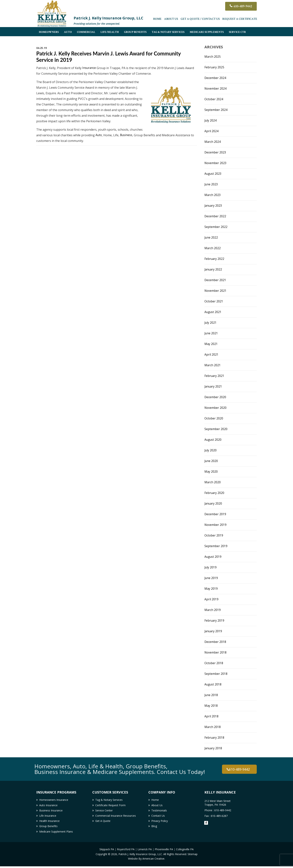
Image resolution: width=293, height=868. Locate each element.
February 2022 (215, 259)
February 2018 (215, 738)
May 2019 (211, 589)
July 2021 (211, 323)
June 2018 (211, 695)
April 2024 (211, 131)
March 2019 (213, 610)
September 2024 (216, 110)
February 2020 (215, 493)
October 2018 (214, 663)
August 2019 (213, 557)
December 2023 (215, 152)
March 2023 (213, 195)
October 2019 (214, 535)
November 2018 (216, 652)
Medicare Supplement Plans (56, 833)
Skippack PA (107, 851)
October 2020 (214, 418)
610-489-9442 (242, 7)
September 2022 (216, 227)
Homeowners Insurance (54, 800)
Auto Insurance (48, 806)
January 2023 (214, 206)
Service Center (104, 811)
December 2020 (215, 397)
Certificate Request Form (110, 806)
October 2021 (214, 301)
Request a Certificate (240, 20)
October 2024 (214, 99)
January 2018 (214, 748)
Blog (154, 828)
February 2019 (215, 620)
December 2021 (215, 280)
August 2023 (213, 174)
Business (127, 135)
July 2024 (211, 120)
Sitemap (193, 856)
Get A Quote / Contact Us (200, 20)
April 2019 (211, 599)
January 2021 (214, 386)
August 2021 (213, 312)
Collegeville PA (185, 851)
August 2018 (213, 684)
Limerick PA (145, 851)
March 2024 (213, 142)
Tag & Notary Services (109, 800)
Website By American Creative (146, 860)
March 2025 (213, 57)
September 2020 (216, 429)
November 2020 (216, 408)
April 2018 (211, 716)
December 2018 (215, 642)
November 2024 (216, 88)
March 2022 (213, 248)
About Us (171, 20)
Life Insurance (48, 817)
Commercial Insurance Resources (116, 817)
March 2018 (213, 727)
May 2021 (211, 344)
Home (157, 20)
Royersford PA (126, 851)
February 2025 (215, 67)
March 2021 (213, 365)
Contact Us (158, 817)
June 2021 (211, 333)
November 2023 (216, 163)
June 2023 (211, 184)
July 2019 (211, 567)
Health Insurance (49, 822)
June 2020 (211, 461)
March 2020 (213, 482)
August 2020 (213, 440)
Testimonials (159, 811)
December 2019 (215, 514)
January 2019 (214, 631)
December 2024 (215, 78)
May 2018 (211, 706)
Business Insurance (51, 811)
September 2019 (216, 546)
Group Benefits (48, 828)
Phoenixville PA (164, 851)
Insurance (89, 68)
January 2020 (214, 503)
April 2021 (211, 354)
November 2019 (216, 525)
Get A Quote (103, 822)
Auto (99, 135)
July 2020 (211, 450)
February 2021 (215, 376)
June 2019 (211, 578)
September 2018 (216, 674)
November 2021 (216, 291)
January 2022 (214, 269)
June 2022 (211, 237)
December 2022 (215, 216)
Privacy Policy (160, 822)
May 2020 (211, 472)
